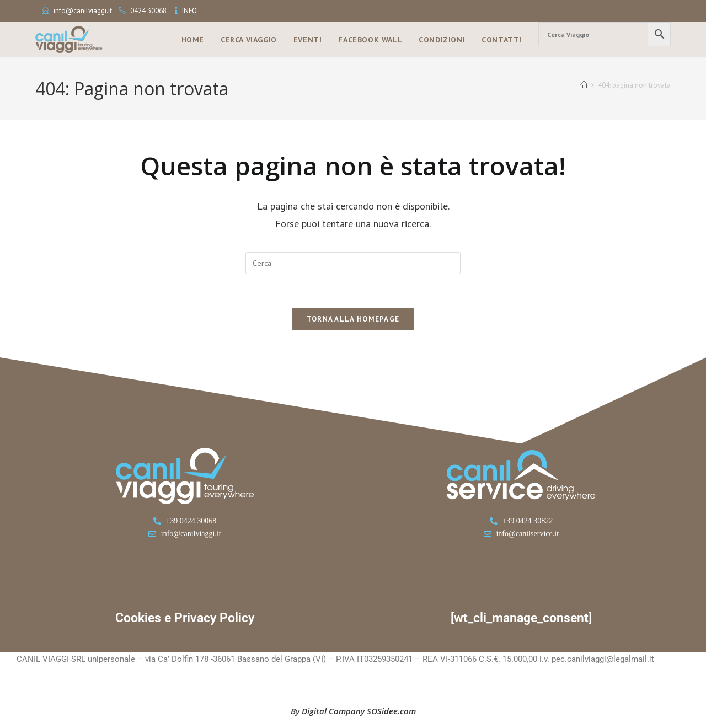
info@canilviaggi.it (83, 11)
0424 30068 (148, 11)
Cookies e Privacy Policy (185, 618)
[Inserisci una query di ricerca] (353, 263)
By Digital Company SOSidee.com (353, 711)
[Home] (584, 85)
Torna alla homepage (353, 319)
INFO (189, 11)
